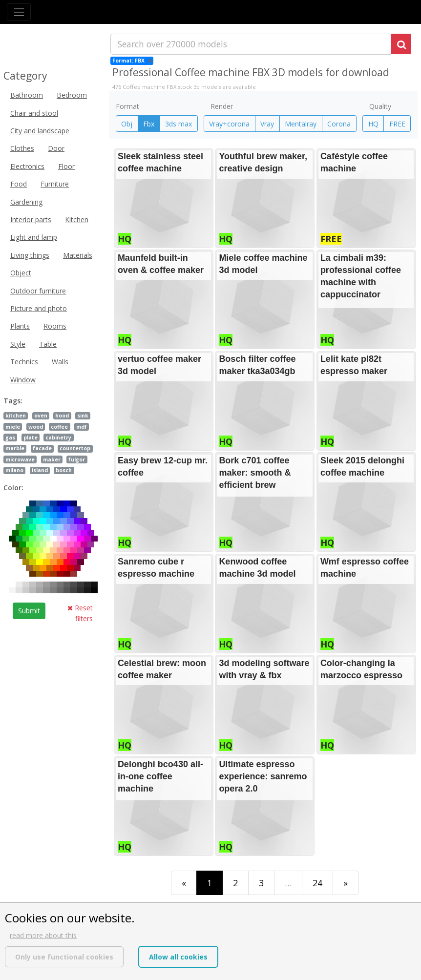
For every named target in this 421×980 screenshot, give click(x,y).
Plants (20, 326)
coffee (59, 427)
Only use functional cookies (64, 957)
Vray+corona (229, 124)
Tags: (13, 401)
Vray (267, 124)
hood (62, 416)
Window (23, 380)
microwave (20, 459)
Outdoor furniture (38, 291)
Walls (60, 362)
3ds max (179, 124)
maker (52, 459)
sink (83, 416)
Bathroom (27, 95)
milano (14, 470)
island (40, 470)
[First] (184, 883)
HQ (373, 124)
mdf (82, 427)
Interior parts (31, 219)
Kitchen (77, 219)
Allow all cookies (178, 957)
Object (21, 273)
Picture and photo (39, 308)
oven (41, 416)
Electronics (27, 166)
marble (15, 448)
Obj (127, 124)
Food (19, 184)
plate (31, 438)
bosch (64, 470)
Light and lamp (34, 237)
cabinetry (58, 438)
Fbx (149, 124)
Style (18, 344)
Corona (339, 124)
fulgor (77, 459)
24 (317, 883)
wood (36, 427)
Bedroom (72, 95)
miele (13, 427)
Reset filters (80, 613)
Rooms (55, 326)
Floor (66, 166)
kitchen (16, 416)
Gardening (26, 202)
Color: (13, 488)
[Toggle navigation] (19, 12)
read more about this (43, 935)
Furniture (55, 184)
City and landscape (40, 131)
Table (48, 344)
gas (10, 438)
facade (42, 448)
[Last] (346, 883)
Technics (24, 362)
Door (56, 148)
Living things (30, 255)
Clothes (22, 148)
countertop (75, 448)
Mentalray (301, 124)
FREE (397, 124)
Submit (29, 611)
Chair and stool (34, 113)
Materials (78, 255)
